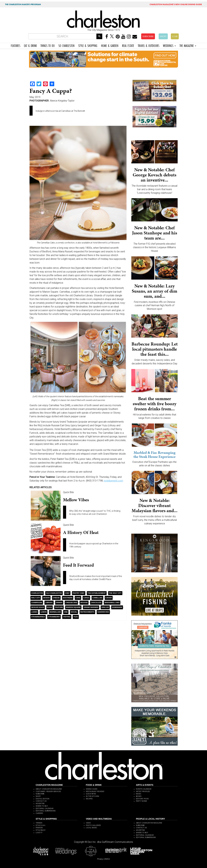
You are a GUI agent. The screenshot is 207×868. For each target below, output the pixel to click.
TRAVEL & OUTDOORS (149, 45)
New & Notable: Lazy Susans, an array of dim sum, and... (154, 291)
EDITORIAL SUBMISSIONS (46, 811)
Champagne (37, 602)
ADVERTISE (40, 804)
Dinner (59, 602)
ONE (66, 612)
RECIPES (89, 799)
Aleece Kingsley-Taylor (62, 101)
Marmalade (55, 612)
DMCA (107, 859)
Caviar (109, 598)
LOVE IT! (39, 833)
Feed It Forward (78, 565)
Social (74, 612)
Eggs (50, 607)
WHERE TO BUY (42, 806)
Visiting (67, 617)
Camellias (97, 598)
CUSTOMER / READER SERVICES (48, 791)
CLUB (175, 36)
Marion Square (73, 607)
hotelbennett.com (113, 481)
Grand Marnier (91, 607)
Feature (59, 607)
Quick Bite (68, 492)
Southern (68, 598)
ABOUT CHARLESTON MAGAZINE (49, 789)
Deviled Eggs (38, 607)
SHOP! (163, 36)
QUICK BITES (91, 794)
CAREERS (39, 813)
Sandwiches (103, 612)
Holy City (36, 598)
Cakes (86, 598)
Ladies (34, 612)
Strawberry (54, 617)
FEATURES (16, 45)
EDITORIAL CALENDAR (45, 809)
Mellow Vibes (76, 500)
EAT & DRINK (30, 45)
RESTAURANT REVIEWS (95, 791)
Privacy (100, 859)
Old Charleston (54, 593)
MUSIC (139, 794)
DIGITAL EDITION (42, 799)
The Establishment (97, 593)
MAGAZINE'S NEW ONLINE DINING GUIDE (176, 4)
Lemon (44, 612)
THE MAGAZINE (188, 45)
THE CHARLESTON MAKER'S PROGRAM (23, 4)
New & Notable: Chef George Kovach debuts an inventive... (154, 175)
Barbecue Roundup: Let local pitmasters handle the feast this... (155, 349)
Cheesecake (71, 602)
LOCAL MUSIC (92, 828)
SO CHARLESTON (66, 45)
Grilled (105, 607)
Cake (78, 598)
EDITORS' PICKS (142, 799)
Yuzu (76, 617)
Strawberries (38, 617)
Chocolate (96, 602)
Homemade (117, 607)
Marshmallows (112, 602)
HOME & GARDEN (110, 45)
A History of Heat (81, 532)
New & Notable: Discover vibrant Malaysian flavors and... (155, 505)
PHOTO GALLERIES (93, 825)
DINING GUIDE (92, 789)
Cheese (56, 598)
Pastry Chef (79, 593)
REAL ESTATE (128, 45)
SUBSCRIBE (148, 36)
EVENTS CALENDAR (144, 789)
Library (49, 602)
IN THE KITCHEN (92, 796)
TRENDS (39, 823)
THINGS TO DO (48, 45)
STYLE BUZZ (41, 830)
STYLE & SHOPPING (88, 45)
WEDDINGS (169, 45)
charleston (37, 593)
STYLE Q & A (40, 825)
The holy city (115, 593)
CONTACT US (41, 801)
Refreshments (87, 612)
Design (46, 598)
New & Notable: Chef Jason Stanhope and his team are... (155, 233)
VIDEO (88, 823)
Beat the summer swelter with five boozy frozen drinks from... (155, 404)
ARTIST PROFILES (143, 791)
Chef (67, 593)
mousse (84, 602)
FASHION (39, 828)
